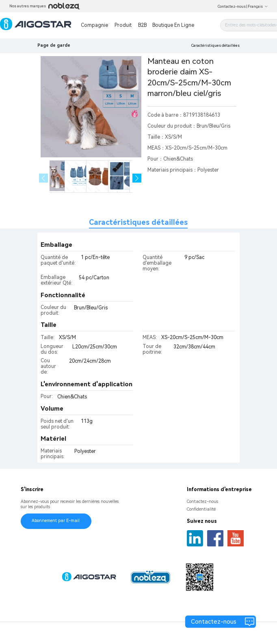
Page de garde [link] (54, 45)
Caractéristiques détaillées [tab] (138, 222)
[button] (137, 178)
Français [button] (258, 7)
